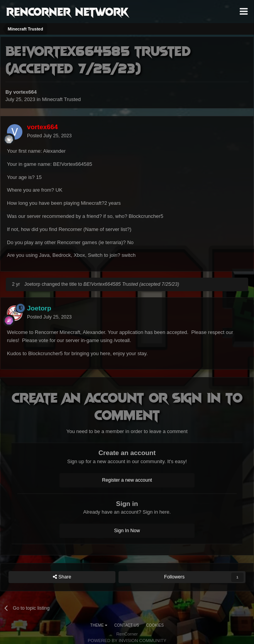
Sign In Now (127, 531)
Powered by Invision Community (127, 641)
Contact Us (127, 625)
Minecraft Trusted (61, 99)
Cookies (155, 625)
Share (62, 577)
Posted (49, 136)
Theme (99, 625)
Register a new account (127, 480)
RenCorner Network (67, 11)
